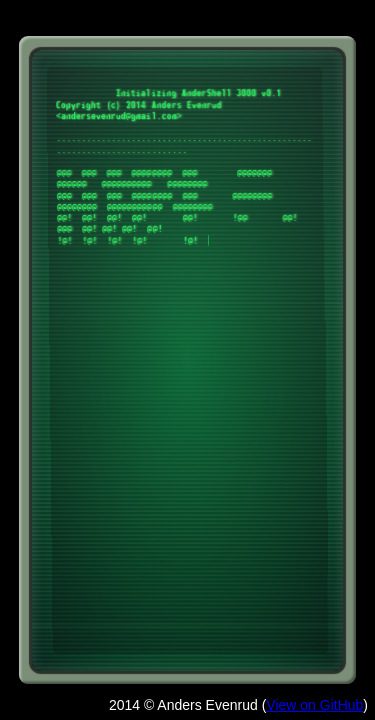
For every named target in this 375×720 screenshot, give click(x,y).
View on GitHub (314, 705)
